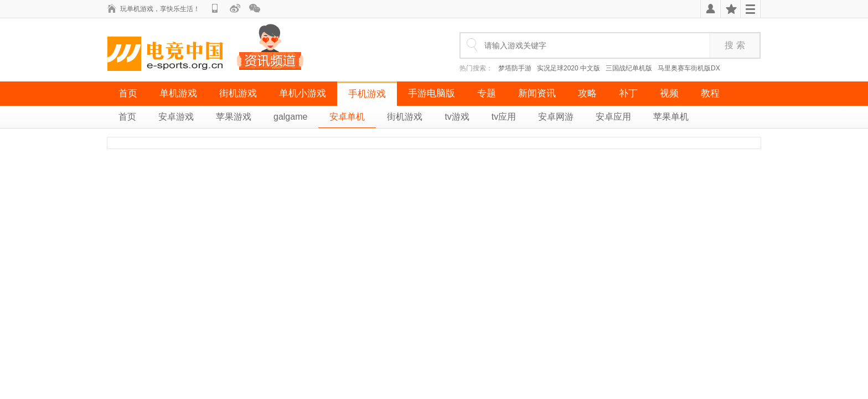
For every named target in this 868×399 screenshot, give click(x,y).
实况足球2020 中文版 (569, 68)
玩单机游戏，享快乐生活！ (160, 9)
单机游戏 (178, 93)
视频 (669, 93)
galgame (290, 117)
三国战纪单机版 (629, 68)
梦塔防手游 (515, 68)
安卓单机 (347, 117)
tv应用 (504, 117)
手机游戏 (367, 94)
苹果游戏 (234, 117)
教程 (710, 93)
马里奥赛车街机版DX (689, 68)
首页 (128, 93)
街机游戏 (238, 93)
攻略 (587, 93)
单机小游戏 (303, 93)
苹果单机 (671, 117)
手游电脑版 (432, 93)
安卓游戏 (176, 117)
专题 (487, 93)
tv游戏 (457, 117)
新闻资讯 (537, 93)
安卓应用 (613, 117)
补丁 (628, 93)
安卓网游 (556, 117)
